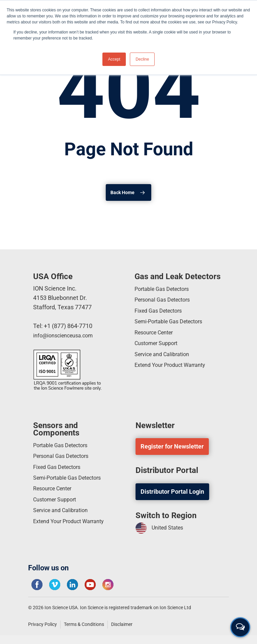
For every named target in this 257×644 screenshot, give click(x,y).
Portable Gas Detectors (165, 290)
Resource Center (157, 338)
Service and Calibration (165, 362)
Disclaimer (122, 624)
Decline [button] (142, 59)
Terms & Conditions (84, 624)
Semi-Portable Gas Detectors (173, 326)
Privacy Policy (42, 624)
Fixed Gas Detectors (161, 314)
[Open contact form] (240, 627)
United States (162, 528)
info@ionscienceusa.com (67, 335)
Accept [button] (114, 59)
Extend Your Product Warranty (174, 374)
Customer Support (159, 350)
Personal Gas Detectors (166, 302)
